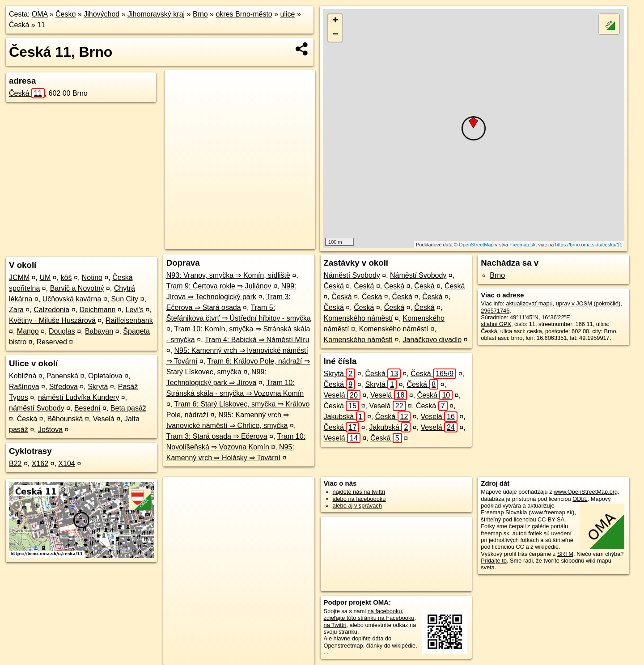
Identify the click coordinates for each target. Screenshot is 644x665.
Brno (200, 14)
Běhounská (65, 419)
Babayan (99, 331)
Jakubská (345, 417)
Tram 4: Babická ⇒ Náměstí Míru (257, 340)
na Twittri (335, 625)
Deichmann (97, 310)
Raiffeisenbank (129, 320)
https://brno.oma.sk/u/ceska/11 (589, 245)
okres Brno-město (244, 14)
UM (45, 277)
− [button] (335, 35)
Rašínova (24, 387)
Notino (92, 277)
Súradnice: (494, 317)
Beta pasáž (128, 408)
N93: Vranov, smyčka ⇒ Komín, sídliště (228, 275)
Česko (66, 14)
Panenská (62, 376)
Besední (87, 408)
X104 (66, 464)
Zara (16, 310)
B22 (15, 464)
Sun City (125, 299)
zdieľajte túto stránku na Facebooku (369, 618)
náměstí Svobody (37, 408)
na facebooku (385, 611)
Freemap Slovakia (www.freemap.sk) (527, 512)
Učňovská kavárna (72, 299)
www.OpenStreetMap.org (586, 492)
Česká (19, 25)
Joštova (50, 430)
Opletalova (105, 376)
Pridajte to (494, 561)
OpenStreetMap (476, 245)
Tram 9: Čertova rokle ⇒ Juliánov (219, 286)
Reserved (51, 342)
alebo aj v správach (357, 506)
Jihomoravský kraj (156, 14)
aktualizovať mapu (529, 303)
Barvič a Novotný (77, 288)
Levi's (135, 310)
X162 (40, 464)
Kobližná (23, 376)
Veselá (104, 419)
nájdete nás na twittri (359, 492)
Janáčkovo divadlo (432, 340)
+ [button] (335, 21)
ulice (288, 14)
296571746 (495, 311)
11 (41, 25)
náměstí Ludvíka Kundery (78, 397)
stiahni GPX (496, 324)
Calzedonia (51, 310)
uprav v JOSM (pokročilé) (588, 303)
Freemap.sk (522, 245)
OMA (40, 14)
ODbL (580, 499)
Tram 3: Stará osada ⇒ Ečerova (217, 436)
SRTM (565, 554)
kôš (66, 277)
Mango (28, 331)
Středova (64, 387)
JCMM (19, 277)
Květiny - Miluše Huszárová (52, 320)
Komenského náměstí (358, 318)
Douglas (62, 331)
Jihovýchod (102, 14)
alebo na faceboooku (359, 499)
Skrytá (98, 387)
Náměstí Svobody (352, 275)
